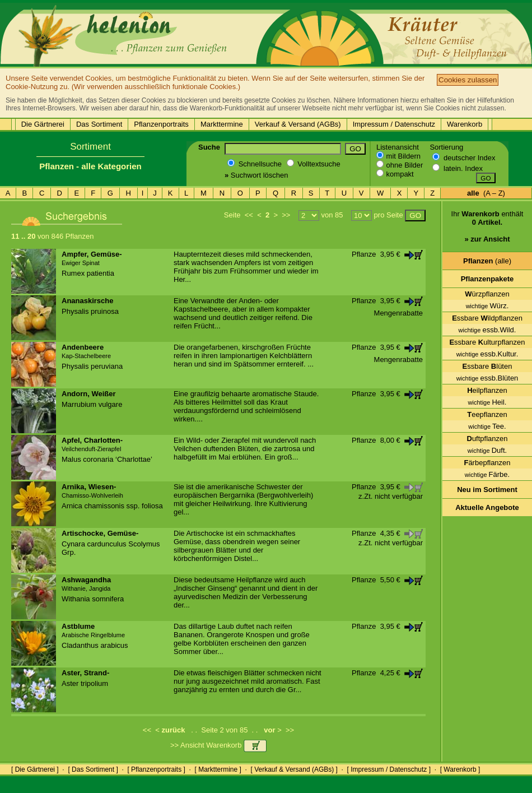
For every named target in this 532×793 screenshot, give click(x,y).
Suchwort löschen (256, 175)
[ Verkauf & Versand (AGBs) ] (294, 769)
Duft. (487, 450)
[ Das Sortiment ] (93, 769)
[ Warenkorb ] (460, 769)
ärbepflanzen (487, 463)
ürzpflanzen (487, 294)
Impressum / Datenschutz (394, 124)
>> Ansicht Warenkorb (218, 745)
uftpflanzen (487, 439)
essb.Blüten (487, 378)
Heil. (487, 402)
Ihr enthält (487, 231)
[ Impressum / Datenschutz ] (389, 769)
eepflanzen (487, 414)
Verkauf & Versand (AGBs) (298, 124)
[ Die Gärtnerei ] (35, 769)
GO (355, 149)
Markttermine (222, 124)
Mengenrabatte (398, 313)
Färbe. (487, 474)
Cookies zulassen (468, 80)
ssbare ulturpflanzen (487, 342)
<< (249, 215)
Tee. (487, 426)
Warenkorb (465, 124)
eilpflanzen (487, 390)
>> (286, 215)
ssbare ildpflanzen (487, 318)
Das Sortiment (99, 124)
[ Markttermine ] (218, 769)
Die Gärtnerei (43, 124)
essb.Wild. (487, 330)
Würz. (487, 306)
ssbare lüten (487, 366)
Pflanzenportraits (161, 124)
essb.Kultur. (487, 354)
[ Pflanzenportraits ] (156, 769)
